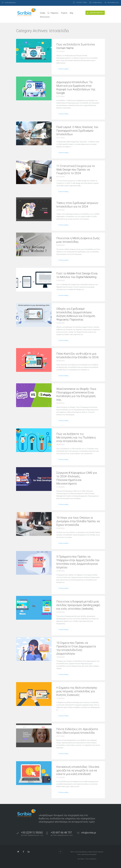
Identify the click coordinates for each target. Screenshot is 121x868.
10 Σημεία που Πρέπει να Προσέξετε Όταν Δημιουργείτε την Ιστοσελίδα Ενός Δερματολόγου (76, 648)
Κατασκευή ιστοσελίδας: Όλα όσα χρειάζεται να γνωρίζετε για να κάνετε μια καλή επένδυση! (78, 770)
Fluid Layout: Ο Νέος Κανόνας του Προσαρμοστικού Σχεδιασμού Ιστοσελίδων (77, 131)
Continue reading (63, 69)
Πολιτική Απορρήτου (91, 859)
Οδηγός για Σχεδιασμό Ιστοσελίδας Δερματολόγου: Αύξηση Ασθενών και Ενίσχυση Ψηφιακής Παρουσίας (76, 314)
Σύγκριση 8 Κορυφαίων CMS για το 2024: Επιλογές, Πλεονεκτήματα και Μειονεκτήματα (77, 478)
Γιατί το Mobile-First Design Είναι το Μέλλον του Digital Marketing (77, 275)
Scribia (43, 13)
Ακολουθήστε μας (113, 3)
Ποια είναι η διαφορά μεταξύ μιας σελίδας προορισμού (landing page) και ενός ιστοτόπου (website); (78, 605)
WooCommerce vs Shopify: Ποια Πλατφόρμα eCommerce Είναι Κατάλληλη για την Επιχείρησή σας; (76, 394)
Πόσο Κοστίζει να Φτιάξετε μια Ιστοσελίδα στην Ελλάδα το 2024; (78, 355)
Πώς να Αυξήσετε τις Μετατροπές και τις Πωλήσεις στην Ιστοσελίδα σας (76, 437)
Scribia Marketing (82, 852)
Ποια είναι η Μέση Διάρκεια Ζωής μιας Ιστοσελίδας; (78, 240)
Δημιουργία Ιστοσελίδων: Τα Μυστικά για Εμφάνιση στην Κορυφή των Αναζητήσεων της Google (76, 87)
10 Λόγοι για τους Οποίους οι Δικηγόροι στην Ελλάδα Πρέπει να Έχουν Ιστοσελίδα (78, 521)
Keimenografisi (93, 854)
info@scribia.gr (97, 3)
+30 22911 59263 (81, 3)
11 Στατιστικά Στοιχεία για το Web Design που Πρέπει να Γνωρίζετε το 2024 (76, 170)
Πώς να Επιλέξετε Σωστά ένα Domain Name (76, 46)
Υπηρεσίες (54, 13)
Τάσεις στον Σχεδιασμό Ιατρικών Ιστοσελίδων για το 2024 (77, 205)
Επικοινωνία (45, 17)
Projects (64, 13)
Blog (71, 13)
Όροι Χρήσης (81, 859)
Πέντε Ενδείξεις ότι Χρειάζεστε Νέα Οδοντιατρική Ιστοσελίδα (77, 731)
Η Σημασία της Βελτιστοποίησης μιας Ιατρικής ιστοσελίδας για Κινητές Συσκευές (77, 691)
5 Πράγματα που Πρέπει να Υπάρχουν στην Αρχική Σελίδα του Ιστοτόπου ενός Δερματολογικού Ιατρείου (78, 562)
